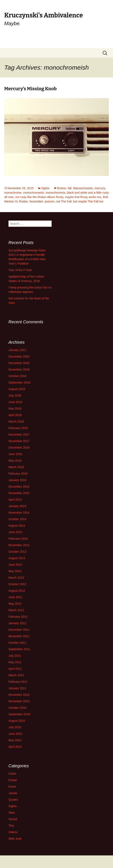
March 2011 (16, 675)
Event (12, 787)
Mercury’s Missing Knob (30, 89)
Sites (12, 813)
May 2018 (15, 409)
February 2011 (18, 682)
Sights (45, 188)
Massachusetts (83, 188)
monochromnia (56, 193)
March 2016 (16, 467)
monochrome (13, 193)
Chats (12, 774)
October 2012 (17, 584)
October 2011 (17, 643)
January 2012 (17, 623)
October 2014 (17, 519)
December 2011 (19, 630)
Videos (13, 832)
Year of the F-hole (20, 270)
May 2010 (15, 740)
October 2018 (17, 376)
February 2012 (18, 617)
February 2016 (18, 474)
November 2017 (19, 441)
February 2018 (18, 428)
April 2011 (15, 669)
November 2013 (19, 545)
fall (70, 188)
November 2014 (19, 513)
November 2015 (19, 493)
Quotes (13, 800)
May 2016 (15, 461)
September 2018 (19, 382)
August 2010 (17, 721)
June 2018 (15, 402)
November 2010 (19, 701)
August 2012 (17, 591)
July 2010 (15, 727)
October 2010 (17, 708)
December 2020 (19, 356)
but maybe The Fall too (88, 201)
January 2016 (17, 480)
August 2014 (17, 526)
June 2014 (15, 532)
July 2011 (15, 656)
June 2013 (15, 565)
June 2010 (15, 734)
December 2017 (19, 435)
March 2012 (16, 610)
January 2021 (17, 350)
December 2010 (19, 695)
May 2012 (15, 604)
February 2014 (18, 539)
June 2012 (15, 597)
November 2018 (19, 369)
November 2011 (19, 636)
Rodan (24, 201)
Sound (13, 819)
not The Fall (64, 201)
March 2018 (16, 422)
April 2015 (15, 500)
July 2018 (15, 395)
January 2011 (17, 688)
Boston (62, 188)
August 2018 (17, 389)
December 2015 (19, 487)
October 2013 (17, 552)
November (36, 201)
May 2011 (15, 662)
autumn (49, 201)
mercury (100, 188)
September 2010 (19, 714)
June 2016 (15, 454)
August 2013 (17, 558)
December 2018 (19, 363)
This (11, 826)
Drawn (13, 780)
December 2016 (19, 448)
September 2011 (19, 649)
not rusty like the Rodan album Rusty (39, 197)
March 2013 (16, 578)
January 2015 (17, 506)
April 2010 (15, 747)
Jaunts (13, 793)
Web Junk (15, 839)
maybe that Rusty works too (83, 197)
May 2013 (15, 571)
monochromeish (34, 193)
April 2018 (15, 415)
